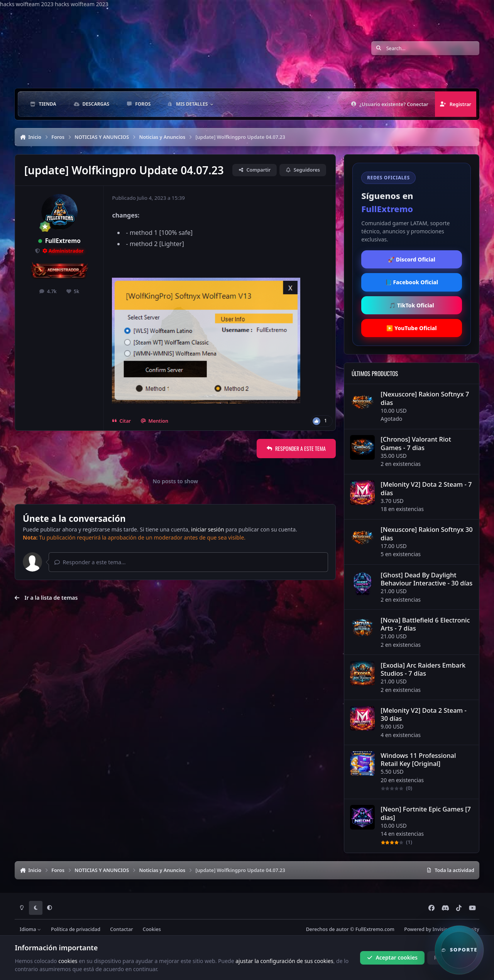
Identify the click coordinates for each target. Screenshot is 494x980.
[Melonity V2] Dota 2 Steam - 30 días (424, 714)
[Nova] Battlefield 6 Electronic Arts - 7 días (425, 624)
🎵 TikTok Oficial (411, 305)
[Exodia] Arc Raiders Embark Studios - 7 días (423, 669)
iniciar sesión (208, 529)
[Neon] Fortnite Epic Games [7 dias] (426, 813)
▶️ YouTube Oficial (411, 328)
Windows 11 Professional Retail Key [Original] (419, 759)
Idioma (30, 929)
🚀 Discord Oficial (412, 259)
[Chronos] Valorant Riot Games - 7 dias (416, 444)
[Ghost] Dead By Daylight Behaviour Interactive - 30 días (427, 579)
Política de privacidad (76, 929)
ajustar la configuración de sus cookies (284, 961)
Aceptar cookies (392, 957)
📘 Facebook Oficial (412, 282)
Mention (155, 421)
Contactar (121, 929)
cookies (68, 961)
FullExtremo (63, 241)
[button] (459, 950)
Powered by (442, 929)
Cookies (152, 929)
